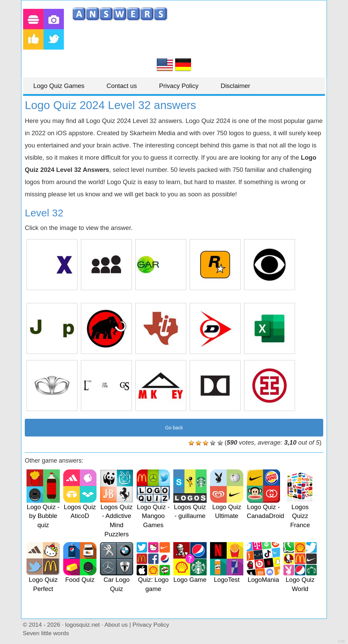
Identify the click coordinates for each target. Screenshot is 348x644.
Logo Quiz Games (59, 86)
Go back (174, 428)
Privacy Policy (179, 86)
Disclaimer (235, 86)
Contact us (122, 86)
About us (116, 625)
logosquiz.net (83, 625)
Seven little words (46, 633)
